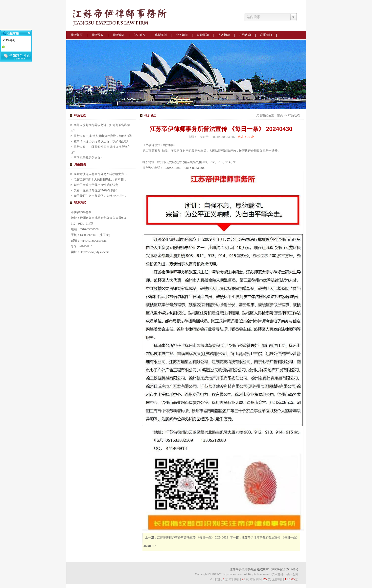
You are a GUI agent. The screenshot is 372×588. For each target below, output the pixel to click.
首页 (280, 115)
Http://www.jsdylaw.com (95, 252)
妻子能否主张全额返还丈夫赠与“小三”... (100, 196)
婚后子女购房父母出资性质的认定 (96, 185)
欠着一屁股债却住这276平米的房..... (97, 190)
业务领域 (182, 35)
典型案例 (161, 35)
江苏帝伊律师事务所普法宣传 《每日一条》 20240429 (193, 537)
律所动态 (119, 35)
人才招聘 (224, 35)
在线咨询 (245, 35)
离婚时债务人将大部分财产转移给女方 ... (100, 174)
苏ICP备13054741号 (285, 569)
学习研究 (140, 35)
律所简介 (98, 35)
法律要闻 (203, 35)
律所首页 (77, 35)
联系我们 (266, 35)
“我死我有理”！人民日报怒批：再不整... (100, 179)
